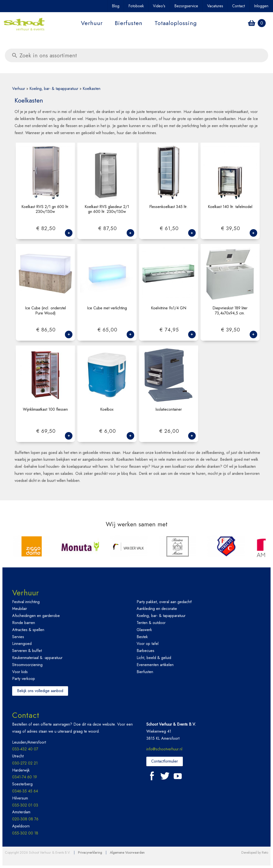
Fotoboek (136, 6)
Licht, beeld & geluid (154, 658)
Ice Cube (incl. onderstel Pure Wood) (45, 311)
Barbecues (145, 651)
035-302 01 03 (25, 805)
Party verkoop (24, 679)
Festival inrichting (26, 602)
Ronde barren (24, 623)
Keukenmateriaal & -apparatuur (37, 658)
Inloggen (261, 6)
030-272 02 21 (25, 763)
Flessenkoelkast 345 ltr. (168, 207)
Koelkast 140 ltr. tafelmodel (230, 207)
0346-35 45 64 (25, 791)
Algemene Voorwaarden (127, 852)
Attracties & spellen (28, 630)
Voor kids (20, 672)
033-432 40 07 (25, 749)
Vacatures (215, 6)
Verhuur (92, 23)
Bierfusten (129, 23)
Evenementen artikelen (155, 665)
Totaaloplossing (176, 23)
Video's (159, 6)
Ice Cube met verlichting (107, 308)
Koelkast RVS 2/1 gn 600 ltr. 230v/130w (45, 209)
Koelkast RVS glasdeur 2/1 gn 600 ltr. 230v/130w (107, 209)
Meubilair (20, 609)
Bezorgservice (186, 6)
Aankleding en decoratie (157, 609)
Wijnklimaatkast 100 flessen (45, 410)
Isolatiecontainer (169, 410)
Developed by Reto (255, 852)
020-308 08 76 (25, 819)
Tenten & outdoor (151, 623)
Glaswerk (144, 630)
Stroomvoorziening (27, 665)
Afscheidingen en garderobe (36, 616)
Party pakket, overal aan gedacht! (164, 602)
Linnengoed (22, 644)
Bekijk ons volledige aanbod (40, 691)
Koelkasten (92, 89)
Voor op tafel (148, 644)
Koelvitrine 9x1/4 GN (169, 308)
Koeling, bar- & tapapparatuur (54, 89)
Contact (238, 6)
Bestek (142, 637)
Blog (116, 6)
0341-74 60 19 (25, 777)
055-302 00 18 (25, 833)
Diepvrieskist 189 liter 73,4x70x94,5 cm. (230, 311)
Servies (18, 637)
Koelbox (107, 410)
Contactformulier (165, 761)
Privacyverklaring (90, 852)
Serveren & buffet (27, 651)
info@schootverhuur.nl (164, 749)
